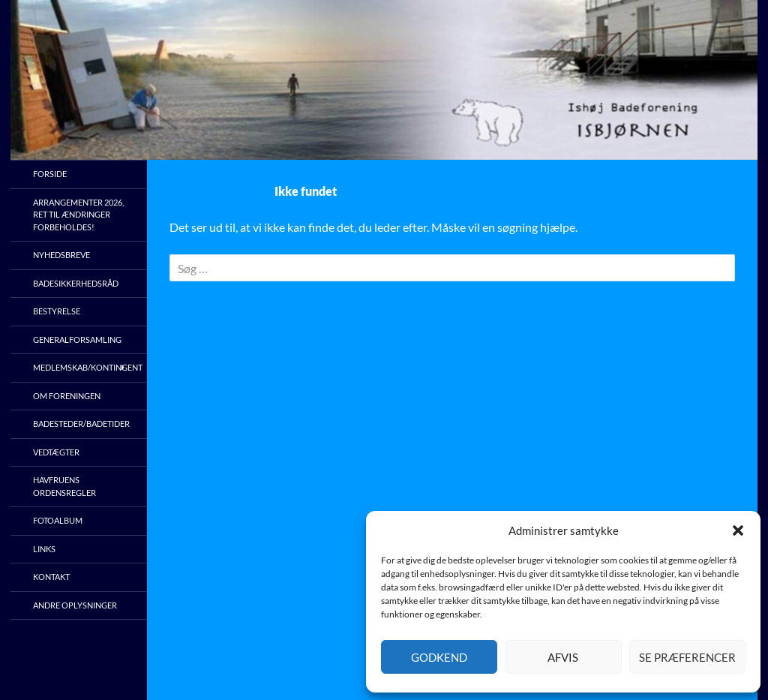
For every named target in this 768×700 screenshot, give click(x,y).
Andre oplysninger (75, 605)
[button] (738, 530)
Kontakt (51, 577)
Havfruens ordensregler (64, 486)
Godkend (439, 657)
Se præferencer (687, 657)
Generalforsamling (77, 339)
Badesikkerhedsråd (76, 283)
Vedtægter (56, 452)
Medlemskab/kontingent (88, 367)
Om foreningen (67, 396)
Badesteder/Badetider (81, 424)
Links (44, 549)
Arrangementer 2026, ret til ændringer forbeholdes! (78, 215)
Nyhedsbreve (61, 255)
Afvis (563, 657)
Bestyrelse (57, 311)
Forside (50, 174)
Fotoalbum (58, 520)
